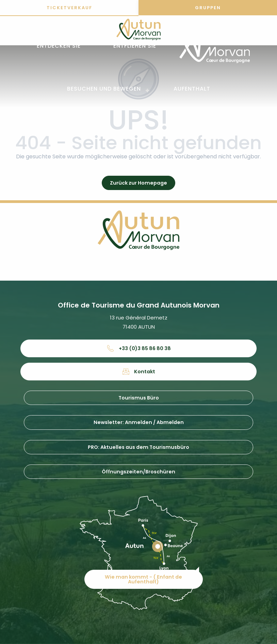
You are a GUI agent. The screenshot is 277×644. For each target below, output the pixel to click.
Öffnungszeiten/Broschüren (138, 472)
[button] (59, 46)
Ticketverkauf (69, 8)
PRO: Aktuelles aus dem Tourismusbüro (138, 447)
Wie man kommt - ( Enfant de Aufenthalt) (144, 579)
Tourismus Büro (139, 398)
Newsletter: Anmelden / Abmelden (139, 422)
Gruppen (208, 8)
